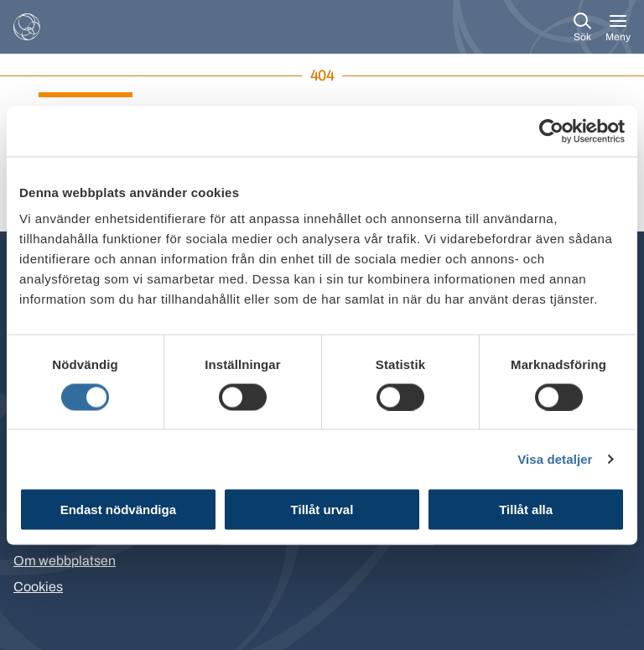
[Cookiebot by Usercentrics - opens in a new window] (551, 131)
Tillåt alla (526, 510)
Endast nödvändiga (118, 510)
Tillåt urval (322, 510)
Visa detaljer (555, 458)
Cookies (38, 587)
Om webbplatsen (65, 561)
